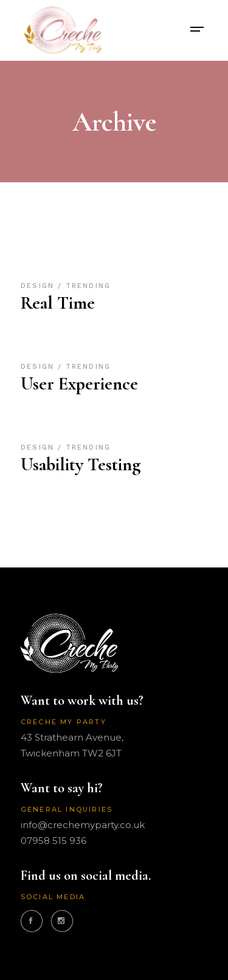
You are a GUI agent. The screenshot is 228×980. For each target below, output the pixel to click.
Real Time (58, 303)
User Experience (79, 384)
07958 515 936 (54, 841)
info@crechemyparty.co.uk (83, 825)
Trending (88, 286)
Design (39, 286)
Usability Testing (81, 464)
